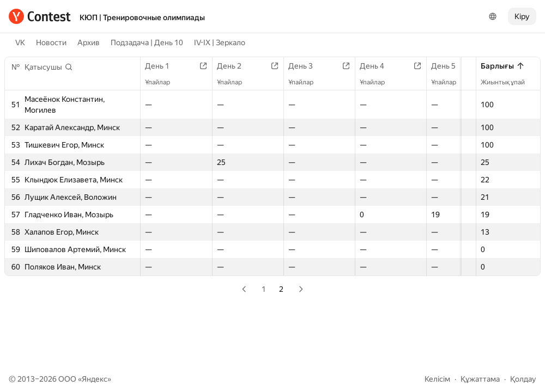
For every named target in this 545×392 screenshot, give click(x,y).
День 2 (238, 66)
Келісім (437, 379)
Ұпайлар (163, 82)
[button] (49, 67)
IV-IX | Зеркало (220, 42)
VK (20, 42)
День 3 (313, 66)
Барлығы (503, 66)
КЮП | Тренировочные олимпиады (142, 17)
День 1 (163, 66)
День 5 (462, 66)
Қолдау (523, 379)
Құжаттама (480, 379)
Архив (89, 42)
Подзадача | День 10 (147, 42)
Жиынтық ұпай (508, 82)
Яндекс (95, 379)
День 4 (387, 66)
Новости (51, 42)
